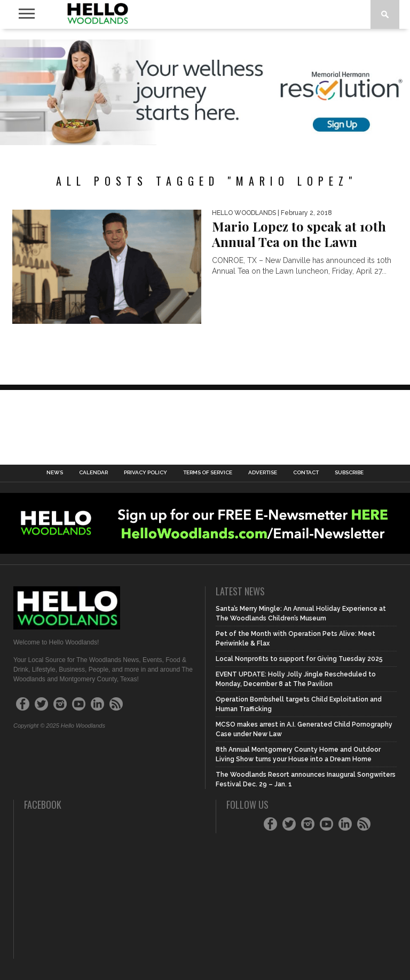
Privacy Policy (145, 473)
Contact (306, 473)
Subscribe (349, 473)
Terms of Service (208, 473)
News (55, 473)
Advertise (263, 473)
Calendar (93, 473)
